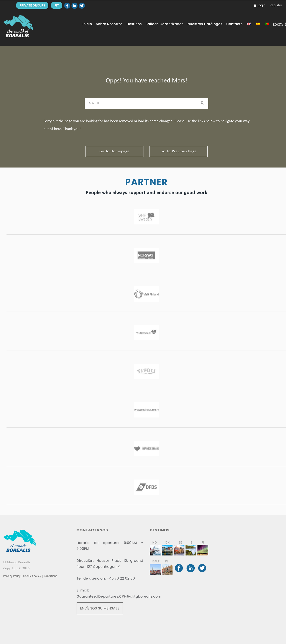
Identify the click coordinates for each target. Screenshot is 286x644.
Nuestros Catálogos (205, 24)
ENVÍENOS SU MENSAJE (100, 609)
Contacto (235, 24)
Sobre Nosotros (109, 24)
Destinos (134, 24)
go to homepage (114, 151)
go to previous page (179, 151)
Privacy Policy (12, 576)
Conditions (50, 576)
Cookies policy (32, 576)
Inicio (87, 24)
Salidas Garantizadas (165, 24)
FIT (57, 5)
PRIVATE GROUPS (32, 5)
